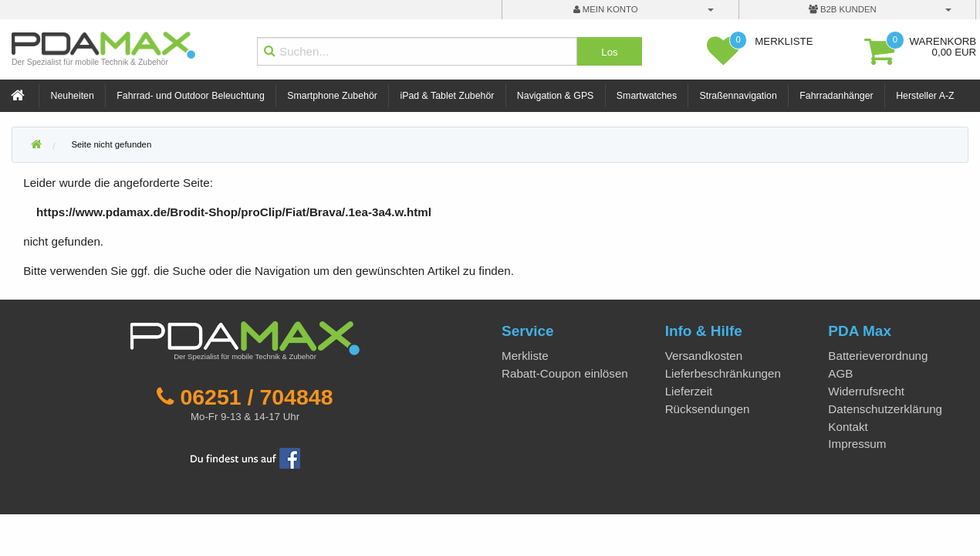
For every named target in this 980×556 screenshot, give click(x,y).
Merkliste (525, 356)
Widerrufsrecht (866, 391)
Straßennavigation (738, 96)
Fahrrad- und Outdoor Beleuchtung (190, 96)
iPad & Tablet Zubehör (447, 96)
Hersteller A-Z (925, 96)
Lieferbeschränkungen (723, 373)
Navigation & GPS (556, 96)
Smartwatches (647, 96)
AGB (840, 373)
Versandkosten (704, 356)
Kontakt (848, 427)
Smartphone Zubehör (332, 96)
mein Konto (606, 9)
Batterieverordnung (878, 356)
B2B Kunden (843, 9)
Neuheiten (73, 96)
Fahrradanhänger (836, 96)
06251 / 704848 (256, 397)
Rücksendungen (708, 409)
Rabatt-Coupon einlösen (565, 373)
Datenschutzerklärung (885, 409)
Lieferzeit (689, 391)
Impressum (857, 444)
